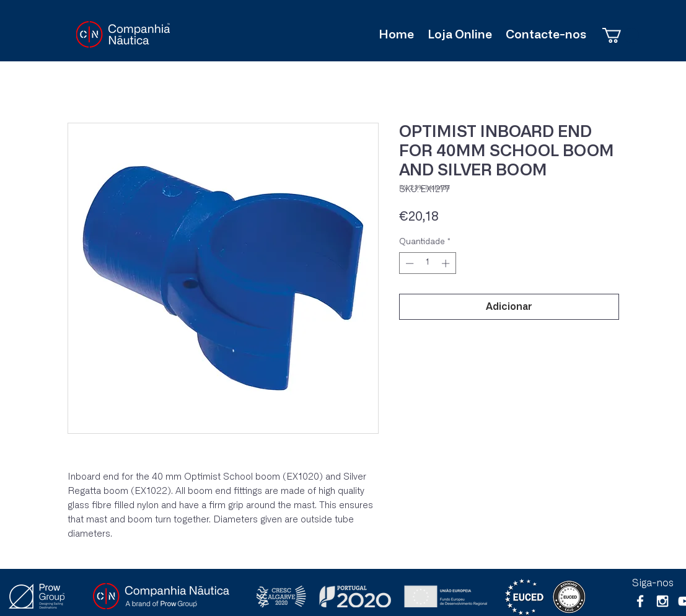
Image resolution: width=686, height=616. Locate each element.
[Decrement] (408, 263)
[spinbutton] (427, 263)
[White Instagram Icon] (662, 601)
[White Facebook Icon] (640, 601)
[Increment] (447, 263)
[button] (621, 35)
